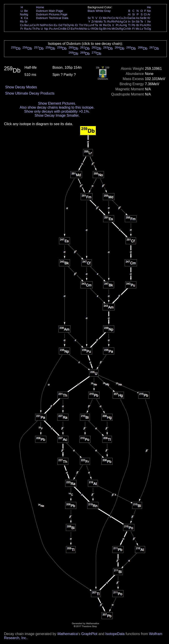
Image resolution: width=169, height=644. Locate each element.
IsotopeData (115, 634)
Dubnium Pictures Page (52, 14)
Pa (38, 29)
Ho (72, 25)
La (30, 25)
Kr (149, 18)
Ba (26, 25)
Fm (77, 29)
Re (105, 25)
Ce (34, 25)
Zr (93, 22)
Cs (22, 25)
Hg (125, 25)
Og (149, 29)
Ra (26, 29)
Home (40, 7)
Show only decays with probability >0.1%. (57, 111)
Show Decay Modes (21, 87)
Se (142, 18)
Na (22, 14)
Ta (96, 25)
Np (46, 29)
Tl (129, 25)
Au (121, 25)
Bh (105, 29)
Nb (96, 22)
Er (77, 25)
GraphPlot (89, 634)
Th (34, 29)
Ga (129, 18)
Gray (107, 11)
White (99, 11)
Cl (145, 14)
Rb (22, 22)
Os (109, 25)
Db (96, 29)
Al (129, 14)
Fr (22, 29)
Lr (89, 29)
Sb (138, 22)
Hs (109, 29)
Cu (121, 18)
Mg (26, 14)
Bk (65, 29)
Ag (121, 22)
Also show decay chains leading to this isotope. (57, 107)
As (138, 18)
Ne (149, 11)
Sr (26, 22)
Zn (125, 18)
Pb (133, 25)
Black (91, 11)
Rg (121, 29)
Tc (105, 22)
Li (22, 11)
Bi (138, 25)
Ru (109, 22)
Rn (149, 25)
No (86, 29)
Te (142, 22)
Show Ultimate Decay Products (30, 93)
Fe (109, 18)
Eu (55, 25)
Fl (133, 29)
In (129, 22)
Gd (60, 25)
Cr (101, 18)
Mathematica (68, 634)
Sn (133, 22)
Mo (101, 22)
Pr (38, 25)
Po (142, 25)
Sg (101, 29)
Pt (117, 25)
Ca (26, 18)
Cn (125, 29)
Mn (105, 18)
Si (133, 14)
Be (26, 11)
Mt (113, 29)
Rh (113, 22)
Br (145, 18)
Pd (117, 22)
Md (81, 29)
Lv (142, 29)
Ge (133, 18)
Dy (68, 25)
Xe (149, 22)
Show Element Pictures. (57, 103)
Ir (113, 25)
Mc (138, 29)
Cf (68, 29)
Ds (117, 29)
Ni (117, 18)
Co (113, 18)
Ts (145, 29)
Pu (51, 29)
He (149, 7)
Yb (85, 25)
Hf (93, 25)
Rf (93, 29)
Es (72, 29)
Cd (125, 22)
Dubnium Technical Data (52, 18)
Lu (89, 25)
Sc (89, 18)
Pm (46, 25)
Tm (81, 25)
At (145, 25)
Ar (149, 14)
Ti (93, 18)
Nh (129, 29)
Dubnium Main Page (50, 11)
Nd (42, 25)
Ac (30, 29)
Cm (60, 29)
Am (56, 29)
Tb (65, 25)
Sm (51, 25)
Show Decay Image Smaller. (57, 115)
